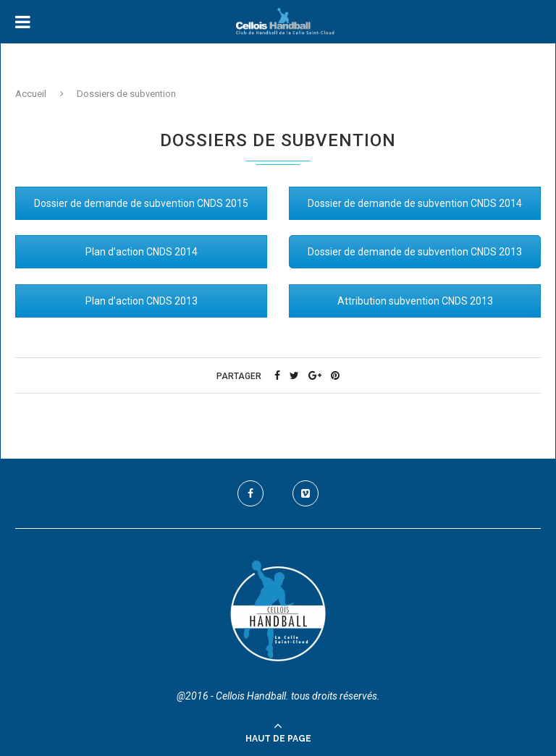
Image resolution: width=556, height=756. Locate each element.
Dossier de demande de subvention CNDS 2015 (141, 203)
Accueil (31, 94)
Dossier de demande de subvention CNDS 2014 (415, 203)
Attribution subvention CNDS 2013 (415, 301)
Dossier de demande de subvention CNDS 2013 (415, 252)
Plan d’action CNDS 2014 (142, 252)
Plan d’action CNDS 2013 (142, 301)
